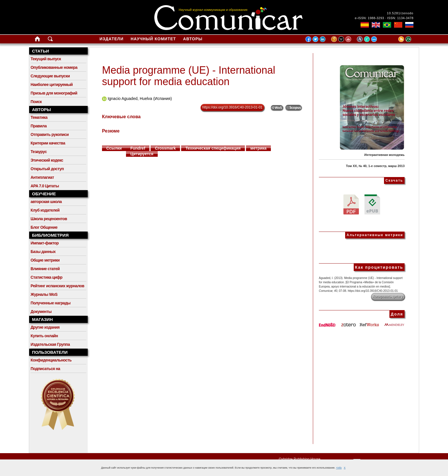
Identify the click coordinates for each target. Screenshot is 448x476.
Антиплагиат (42, 177)
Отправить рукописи (50, 134)
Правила (39, 126)
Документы (41, 312)
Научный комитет (153, 39)
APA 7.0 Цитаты (45, 186)
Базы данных (43, 252)
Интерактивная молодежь (384, 155)
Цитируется (142, 154)
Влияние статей (45, 269)
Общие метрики (45, 260)
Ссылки (114, 148)
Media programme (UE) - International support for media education (189, 76)
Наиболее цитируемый (52, 85)
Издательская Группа (50, 344)
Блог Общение (44, 227)
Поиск (36, 102)
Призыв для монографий (54, 93)
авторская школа (46, 202)
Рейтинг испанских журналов (57, 286)
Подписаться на (45, 369)
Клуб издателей (45, 210)
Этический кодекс (47, 160)
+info (339, 468)
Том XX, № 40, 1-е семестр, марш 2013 (375, 166)
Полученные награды (51, 303)
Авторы (193, 39)
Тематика (39, 117)
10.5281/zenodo (400, 13)
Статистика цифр (46, 277)
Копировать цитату (388, 296)
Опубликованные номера (54, 67)
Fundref (138, 148)
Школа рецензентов (49, 219)
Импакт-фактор (45, 243)
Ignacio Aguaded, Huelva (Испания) (140, 99)
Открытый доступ (47, 169)
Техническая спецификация (213, 148)
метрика (258, 148)
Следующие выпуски (50, 76)
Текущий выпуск (46, 59)
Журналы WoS (44, 294)
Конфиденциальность (51, 360)
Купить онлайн (44, 336)
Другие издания (45, 327)
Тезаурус (39, 152)
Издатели (111, 39)
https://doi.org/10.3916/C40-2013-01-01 (232, 107)
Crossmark (165, 148)
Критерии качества (48, 143)
